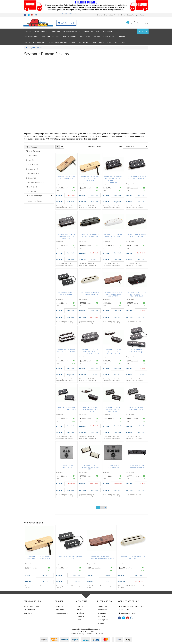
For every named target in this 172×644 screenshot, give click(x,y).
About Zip (101, 623)
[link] (119, 618)
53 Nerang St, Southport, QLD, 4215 (131, 606)
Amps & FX (56, 31)
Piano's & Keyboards (105, 31)
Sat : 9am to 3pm (29, 610)
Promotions (112, 42)
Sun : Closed (28, 613)
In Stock (32, 191)
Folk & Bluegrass (41, 31)
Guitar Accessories (36, 182)
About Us (112, 15)
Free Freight (139, 23)
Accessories (88, 31)
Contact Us (131, 15)
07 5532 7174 (124, 610)
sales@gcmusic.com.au (128, 613)
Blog (106, 15)
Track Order (60, 610)
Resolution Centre (62, 613)
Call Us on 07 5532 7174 (66, 13)
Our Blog (80, 610)
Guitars (28, 31)
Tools (123, 42)
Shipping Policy (103, 620)
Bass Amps (33, 169)
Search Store (66, 23)
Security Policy (103, 616)
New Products (98, 42)
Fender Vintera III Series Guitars (62, 42)
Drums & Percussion (72, 31)
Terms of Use (102, 606)
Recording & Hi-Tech (50, 37)
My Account (59, 606)
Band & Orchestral (69, 37)
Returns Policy (102, 613)
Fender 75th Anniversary (35, 42)
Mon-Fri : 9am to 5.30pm (32, 606)
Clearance (122, 37)
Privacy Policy (102, 610)
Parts (31, 160)
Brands (100, 15)
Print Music (85, 37)
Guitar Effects (33, 173)
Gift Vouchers (84, 42)
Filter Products (32, 147)
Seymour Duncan (36, 47)
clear (40, 201)
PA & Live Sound (32, 37)
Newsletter (121, 15)
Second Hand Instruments (103, 37)
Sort (120, 147)
